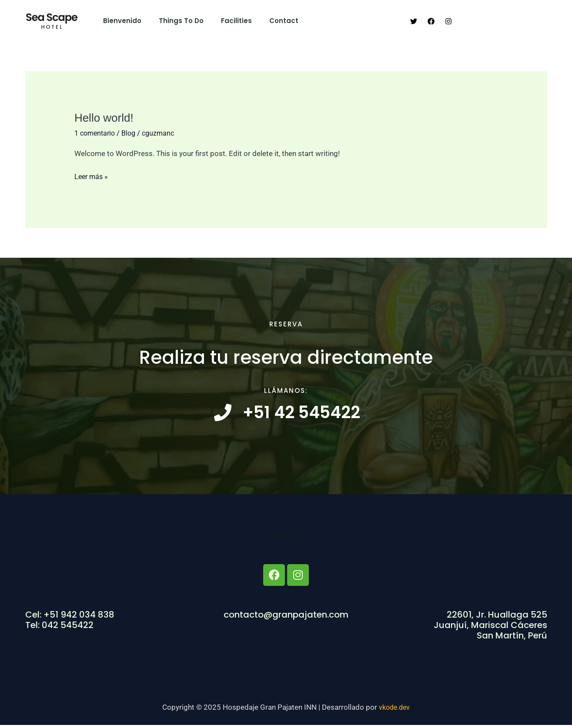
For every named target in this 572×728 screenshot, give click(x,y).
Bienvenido (120, 21)
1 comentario (96, 133)
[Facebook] (431, 21)
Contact (269, 21)
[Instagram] (448, 21)
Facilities (226, 21)
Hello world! (104, 118)
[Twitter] (414, 21)
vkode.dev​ (394, 710)
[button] (504, 21)
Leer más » (92, 176)
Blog (132, 133)
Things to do (175, 21)
